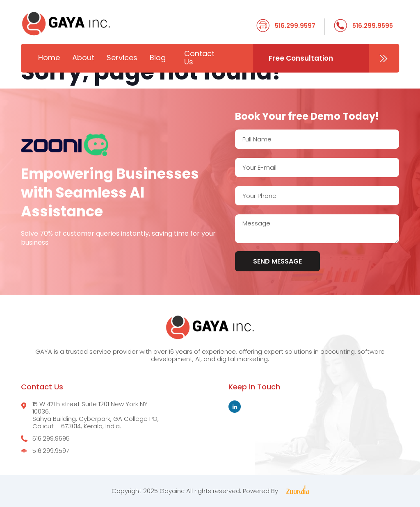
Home (49, 58)
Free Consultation (301, 58)
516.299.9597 (295, 26)
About (83, 58)
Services (122, 58)
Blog (158, 58)
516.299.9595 (373, 26)
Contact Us (199, 58)
